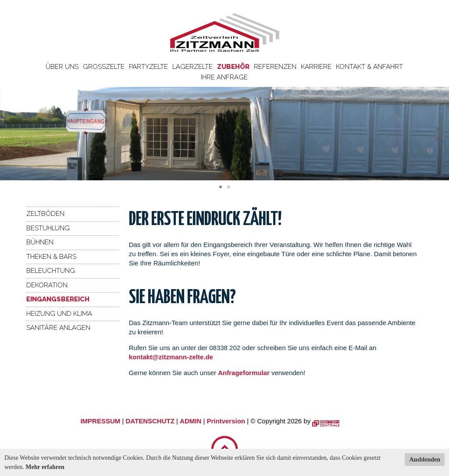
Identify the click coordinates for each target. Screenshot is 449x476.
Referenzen (275, 67)
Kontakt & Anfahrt (369, 67)
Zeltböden (45, 214)
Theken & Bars (51, 257)
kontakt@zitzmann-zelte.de (171, 357)
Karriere (316, 67)
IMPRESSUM (100, 421)
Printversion (226, 421)
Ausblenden (425, 460)
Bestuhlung (48, 228)
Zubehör (233, 67)
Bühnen (40, 242)
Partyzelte (148, 67)
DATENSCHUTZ (150, 421)
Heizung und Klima (59, 314)
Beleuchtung (51, 271)
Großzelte (104, 67)
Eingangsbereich (58, 299)
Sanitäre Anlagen (58, 328)
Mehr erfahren (45, 467)
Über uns (62, 67)
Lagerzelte (192, 67)
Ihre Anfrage (224, 77)
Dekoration (47, 285)
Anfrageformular (245, 373)
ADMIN (191, 421)
